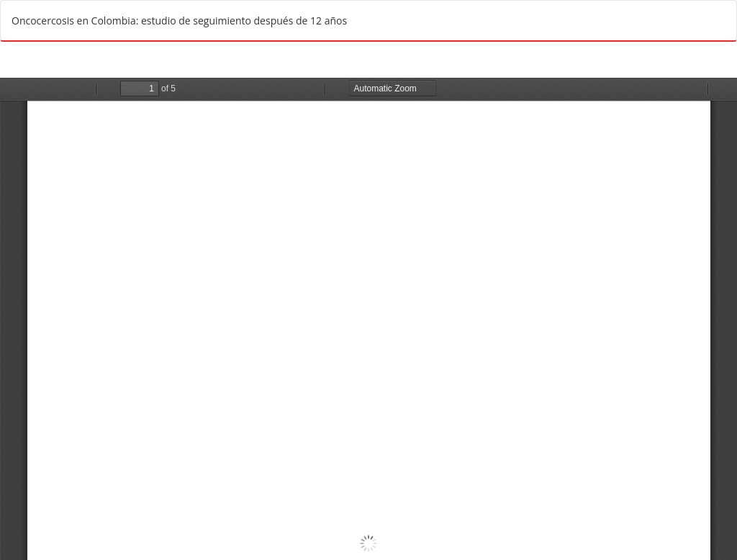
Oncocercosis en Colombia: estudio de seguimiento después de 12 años (179, 21)
